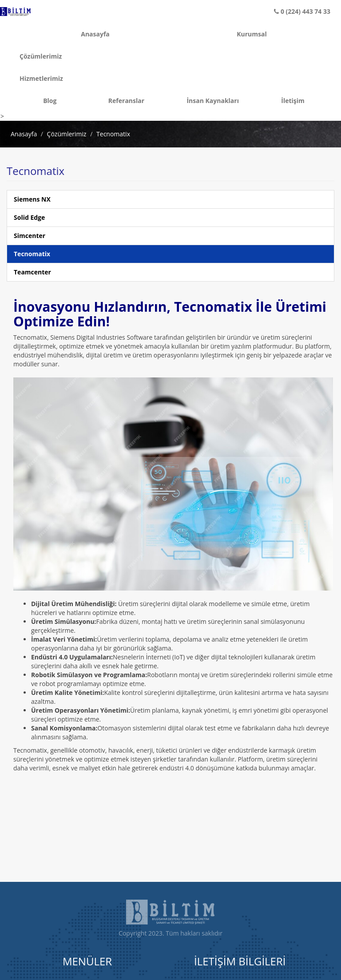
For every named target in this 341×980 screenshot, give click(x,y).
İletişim (293, 101)
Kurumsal (252, 34)
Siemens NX (32, 199)
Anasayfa (95, 34)
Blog (50, 101)
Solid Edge (29, 217)
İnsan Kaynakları (213, 101)
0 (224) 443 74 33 (302, 11)
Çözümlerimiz (21, 56)
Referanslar (126, 101)
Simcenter (30, 236)
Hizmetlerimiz (21, 78)
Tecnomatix (113, 134)
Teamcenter (32, 272)
